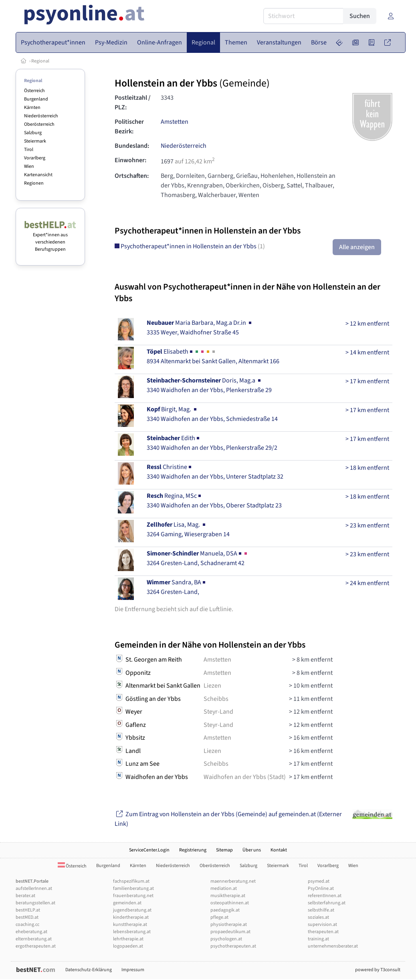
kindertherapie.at (131, 917)
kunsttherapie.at (130, 925)
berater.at (25, 896)
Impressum (133, 970)
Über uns (252, 850)
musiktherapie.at (228, 896)
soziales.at (318, 917)
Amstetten (175, 122)
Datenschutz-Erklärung (89, 970)
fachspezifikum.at (131, 881)
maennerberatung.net (233, 881)
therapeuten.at (323, 932)
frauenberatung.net (133, 896)
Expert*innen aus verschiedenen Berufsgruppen (50, 238)
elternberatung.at (34, 939)
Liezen (212, 686)
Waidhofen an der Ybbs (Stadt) (245, 777)
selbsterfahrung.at (327, 903)
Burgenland (36, 99)
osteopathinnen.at (230, 903)
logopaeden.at (128, 946)
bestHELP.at (28, 910)
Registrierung (193, 850)
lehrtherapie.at (128, 939)
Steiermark (35, 141)
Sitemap (224, 850)
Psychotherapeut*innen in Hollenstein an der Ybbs (190, 246)
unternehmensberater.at (333, 946)
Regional (40, 61)
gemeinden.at (127, 903)
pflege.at (219, 917)
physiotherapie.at (229, 925)
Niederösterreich (41, 116)
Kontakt (279, 850)
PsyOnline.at (321, 888)
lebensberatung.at (132, 932)
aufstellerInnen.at (34, 888)
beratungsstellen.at (35, 903)
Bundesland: (132, 146)
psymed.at (319, 881)
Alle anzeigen (357, 247)
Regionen (34, 183)
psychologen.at (226, 939)
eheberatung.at (31, 932)
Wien (29, 166)
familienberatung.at (133, 888)
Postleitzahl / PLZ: (133, 103)
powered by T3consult (378, 970)
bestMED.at (27, 917)
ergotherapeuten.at (36, 946)
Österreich (34, 91)
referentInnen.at (325, 896)
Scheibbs (216, 699)
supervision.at (322, 925)
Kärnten (32, 108)
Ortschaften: (132, 176)
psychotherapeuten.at (233, 946)
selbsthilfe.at (321, 910)
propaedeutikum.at (230, 932)
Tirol (29, 150)
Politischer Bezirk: (129, 127)
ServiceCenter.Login (149, 850)
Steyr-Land (218, 712)
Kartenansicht (38, 175)
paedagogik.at (225, 910)
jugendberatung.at (132, 910)
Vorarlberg (35, 158)
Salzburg (33, 133)
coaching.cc (27, 925)
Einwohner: (130, 160)
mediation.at (224, 888)
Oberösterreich (39, 124)
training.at (318, 939)
